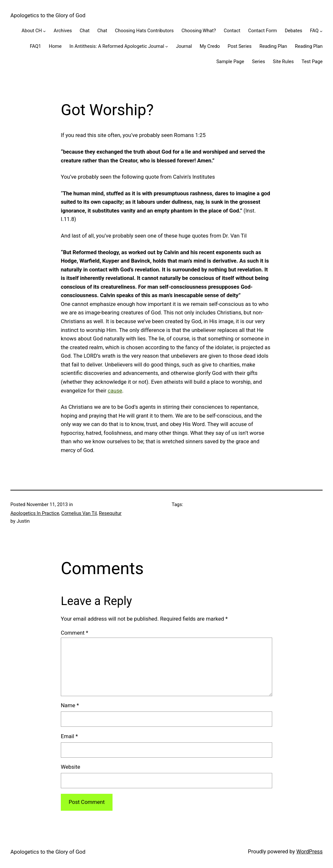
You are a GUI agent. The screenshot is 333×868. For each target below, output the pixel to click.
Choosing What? (199, 31)
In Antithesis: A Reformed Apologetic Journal (117, 46)
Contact (232, 31)
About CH (32, 31)
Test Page (312, 62)
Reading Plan (273, 46)
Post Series (240, 46)
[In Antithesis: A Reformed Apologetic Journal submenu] (167, 46)
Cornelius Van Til (79, 513)
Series (259, 62)
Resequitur (110, 513)
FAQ (314, 31)
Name (70, 705)
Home (55, 46)
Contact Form (263, 31)
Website (70, 767)
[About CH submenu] (44, 31)
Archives (63, 31)
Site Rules (283, 62)
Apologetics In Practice (35, 513)
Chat (85, 31)
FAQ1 (36, 46)
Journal (184, 46)
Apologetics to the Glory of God (48, 15)
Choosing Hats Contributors (144, 31)
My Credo (210, 46)
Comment (74, 633)
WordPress (309, 852)
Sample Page (230, 62)
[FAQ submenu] (321, 31)
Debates (294, 31)
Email (69, 736)
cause (115, 391)
